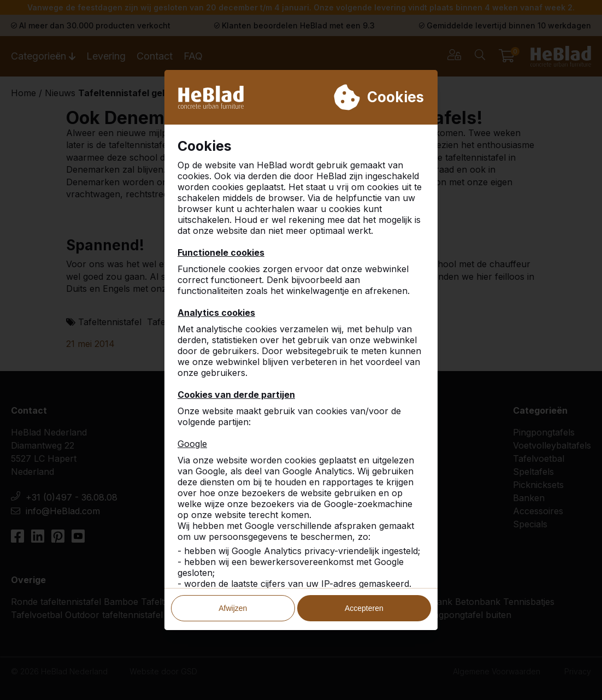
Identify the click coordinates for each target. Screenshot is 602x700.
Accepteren (364, 608)
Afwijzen (233, 608)
